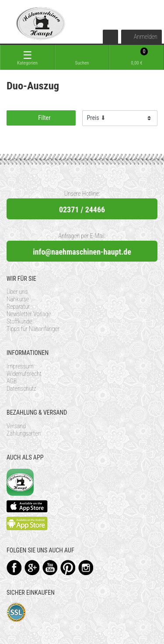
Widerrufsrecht (24, 374)
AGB (12, 381)
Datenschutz (21, 388)
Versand (16, 426)
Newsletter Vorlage (29, 314)
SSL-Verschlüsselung (16, 612)
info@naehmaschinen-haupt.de (82, 252)
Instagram (86, 567)
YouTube (50, 567)
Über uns (17, 292)
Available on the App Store (27, 506)
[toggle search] (82, 57)
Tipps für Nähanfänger (33, 329)
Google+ (32, 567)
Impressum (20, 366)
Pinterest (68, 567)
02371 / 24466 (82, 210)
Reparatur (18, 307)
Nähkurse (18, 299)
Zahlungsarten (24, 433)
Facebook (14, 567)
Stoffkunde (19, 321)
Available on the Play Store (27, 523)
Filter (41, 118)
